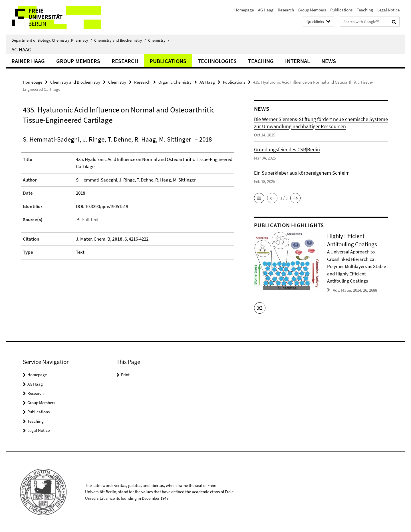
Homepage (244, 10)
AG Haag (266, 10)
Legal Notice (388, 10)
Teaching (365, 10)
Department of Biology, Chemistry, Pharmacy (52, 40)
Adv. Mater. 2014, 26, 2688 (355, 290)
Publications (341, 10)
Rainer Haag (28, 61)
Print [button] (125, 374)
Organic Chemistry (175, 82)
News (329, 61)
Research (286, 10)
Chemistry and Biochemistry (120, 40)
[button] (259, 198)
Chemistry (159, 40)
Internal (298, 61)
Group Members (312, 10)
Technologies (217, 61)
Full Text (90, 219)
